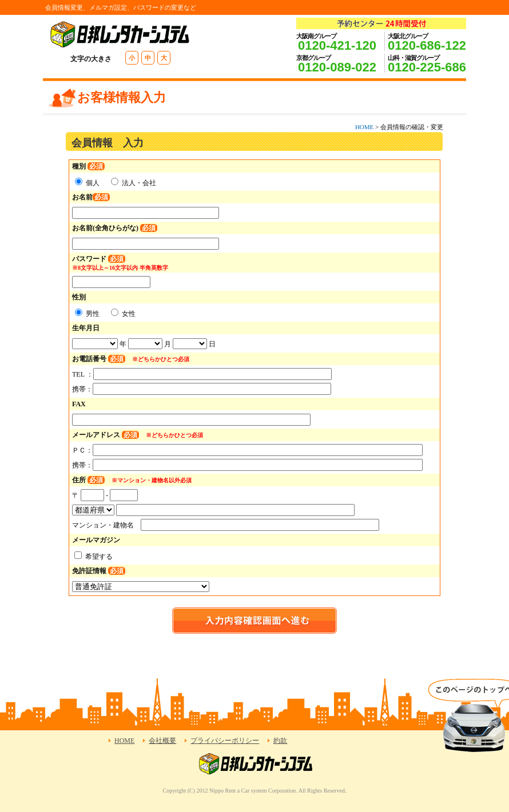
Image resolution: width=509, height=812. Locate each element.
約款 (280, 741)
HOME (364, 127)
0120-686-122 (427, 45)
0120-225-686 (427, 67)
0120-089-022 (337, 67)
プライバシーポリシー (225, 741)
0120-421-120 (337, 45)
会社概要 (162, 741)
